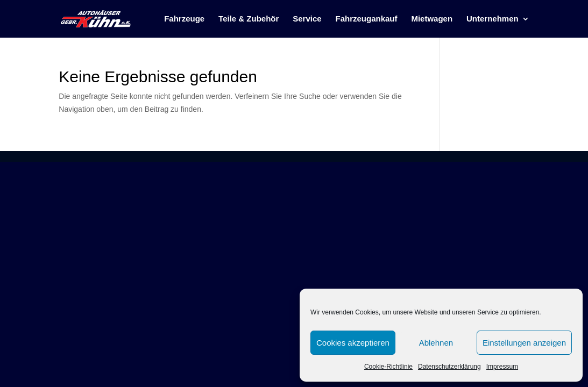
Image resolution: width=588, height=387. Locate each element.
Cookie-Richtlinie (388, 367)
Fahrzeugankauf (367, 19)
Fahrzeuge (184, 19)
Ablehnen (436, 343)
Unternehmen (493, 19)
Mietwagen (432, 19)
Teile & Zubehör (249, 19)
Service (307, 19)
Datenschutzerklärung (449, 367)
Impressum (502, 367)
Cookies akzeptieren (353, 343)
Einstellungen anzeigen (524, 343)
